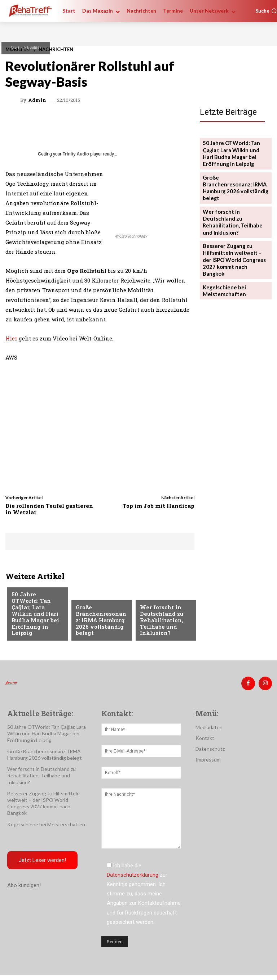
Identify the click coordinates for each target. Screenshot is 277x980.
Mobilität (33, 48)
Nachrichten (156, 599)
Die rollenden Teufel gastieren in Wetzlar (49, 509)
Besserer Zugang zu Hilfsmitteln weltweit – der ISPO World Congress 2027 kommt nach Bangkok (234, 232)
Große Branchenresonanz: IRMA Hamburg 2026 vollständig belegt (102, 625)
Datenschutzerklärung (133, 872)
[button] (266, 11)
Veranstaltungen (34, 594)
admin (37, 100)
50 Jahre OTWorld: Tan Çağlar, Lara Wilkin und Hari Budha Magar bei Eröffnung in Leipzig (35, 619)
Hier (11, 338)
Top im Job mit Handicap (159, 506)
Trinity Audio (76, 154)
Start (15, 48)
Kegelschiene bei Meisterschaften (223, 257)
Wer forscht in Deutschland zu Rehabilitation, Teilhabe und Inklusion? (159, 622)
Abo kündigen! (24, 883)
